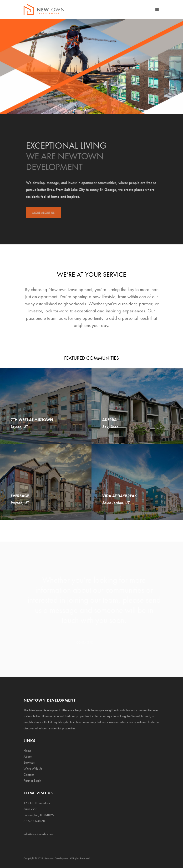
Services (29, 762)
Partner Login (32, 781)
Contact (29, 775)
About (28, 756)
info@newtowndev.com (39, 834)
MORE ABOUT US (46, 213)
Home (28, 751)
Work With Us (33, 769)
